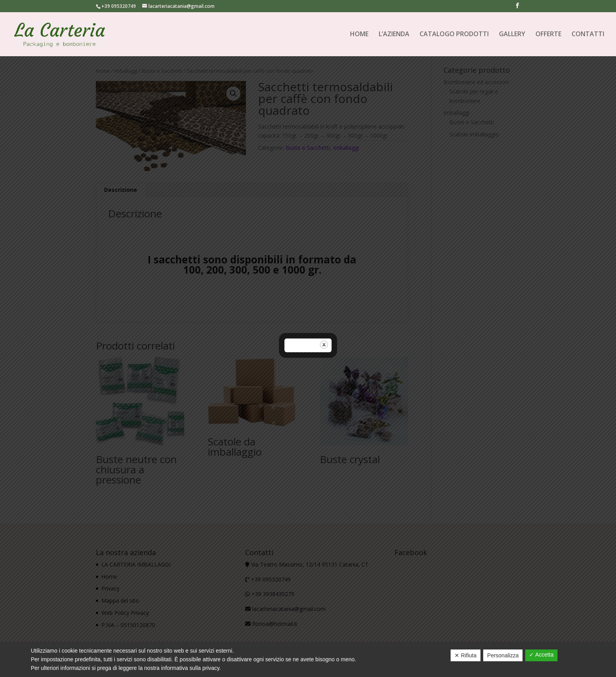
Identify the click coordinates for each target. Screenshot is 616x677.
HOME (359, 35)
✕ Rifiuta (466, 655)
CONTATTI (588, 35)
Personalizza (503, 655)
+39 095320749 (119, 6)
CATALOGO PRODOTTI (454, 35)
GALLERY (512, 35)
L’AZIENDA (394, 35)
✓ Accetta (541, 655)
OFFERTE (548, 35)
